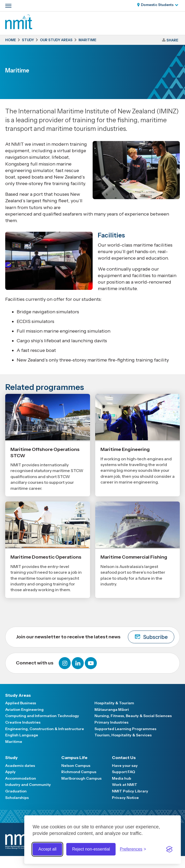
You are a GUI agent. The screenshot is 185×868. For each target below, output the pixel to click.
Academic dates (20, 766)
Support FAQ (124, 772)
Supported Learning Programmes (125, 729)
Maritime (14, 742)
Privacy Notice (125, 798)
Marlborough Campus (81, 778)
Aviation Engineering (24, 710)
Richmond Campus (79, 772)
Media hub (122, 778)
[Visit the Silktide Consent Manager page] (169, 849)
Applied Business (21, 703)
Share (172, 40)
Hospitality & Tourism (114, 703)
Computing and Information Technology (42, 716)
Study (11, 757)
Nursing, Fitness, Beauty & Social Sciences (133, 716)
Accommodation (21, 778)
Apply (10, 772)
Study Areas (18, 695)
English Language (22, 735)
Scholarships (17, 798)
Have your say (125, 766)
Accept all (47, 849)
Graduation (16, 791)
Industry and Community (28, 785)
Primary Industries (111, 722)
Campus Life (74, 757)
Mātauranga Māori (112, 710)
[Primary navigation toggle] (8, 6)
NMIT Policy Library (130, 791)
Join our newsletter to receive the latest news (95, 637)
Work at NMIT (125, 785)
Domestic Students (157, 5)
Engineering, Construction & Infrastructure (45, 729)
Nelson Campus (76, 766)
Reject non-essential (91, 849)
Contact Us (124, 757)
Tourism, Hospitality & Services (123, 735)
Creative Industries (23, 722)
